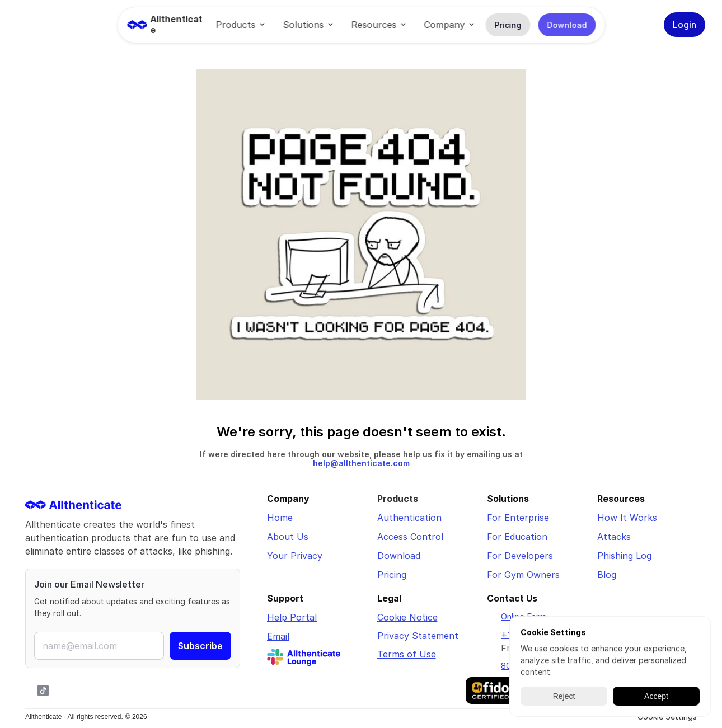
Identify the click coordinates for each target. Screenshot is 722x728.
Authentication (409, 518)
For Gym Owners (523, 575)
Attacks (614, 537)
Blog (607, 575)
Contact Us (512, 598)
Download (399, 556)
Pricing (392, 575)
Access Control (410, 537)
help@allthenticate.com (361, 463)
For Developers (520, 556)
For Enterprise (518, 518)
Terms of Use (407, 654)
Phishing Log (624, 556)
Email (278, 636)
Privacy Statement (418, 636)
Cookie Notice (407, 617)
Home (280, 518)
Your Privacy (295, 556)
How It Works (627, 518)
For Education (517, 537)
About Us (288, 537)
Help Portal (292, 617)
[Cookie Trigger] (667, 717)
